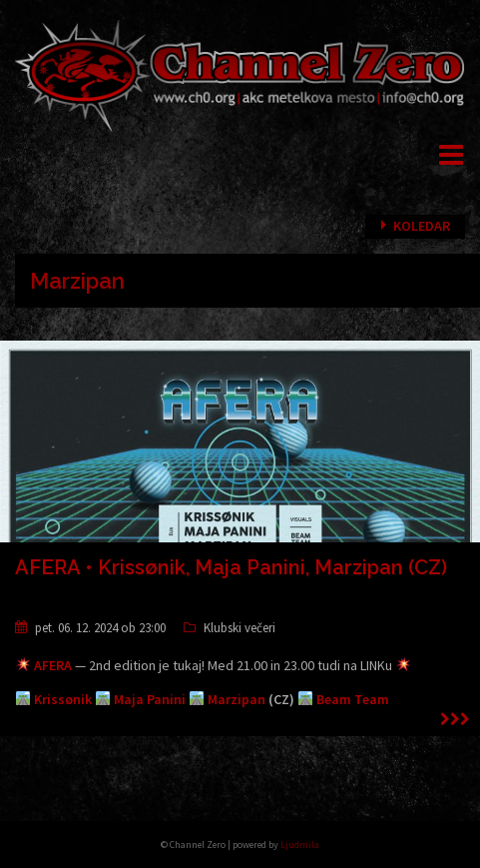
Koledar (422, 226)
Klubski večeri (240, 628)
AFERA (53, 665)
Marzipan (237, 699)
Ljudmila (300, 845)
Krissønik (63, 699)
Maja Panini (150, 699)
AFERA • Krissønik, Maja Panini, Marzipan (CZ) (231, 567)
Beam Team (353, 699)
